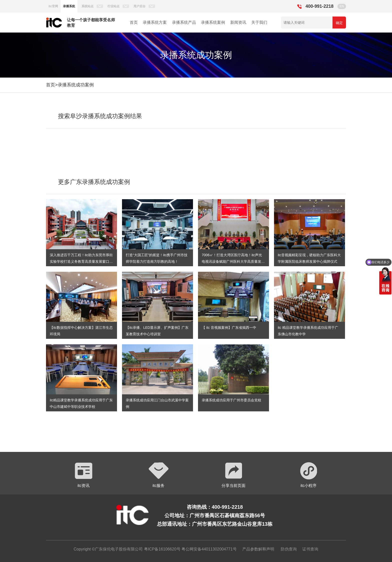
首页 (134, 22)
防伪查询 (289, 549)
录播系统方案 (155, 22)
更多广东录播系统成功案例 (94, 182)
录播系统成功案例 (76, 85)
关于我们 (259, 22)
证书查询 (310, 549)
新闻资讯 (238, 22)
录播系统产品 (184, 22)
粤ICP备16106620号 (161, 549)
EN (342, 6)
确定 (339, 23)
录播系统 (69, 6)
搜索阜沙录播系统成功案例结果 (100, 116)
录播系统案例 (213, 22)
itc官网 (53, 6)
